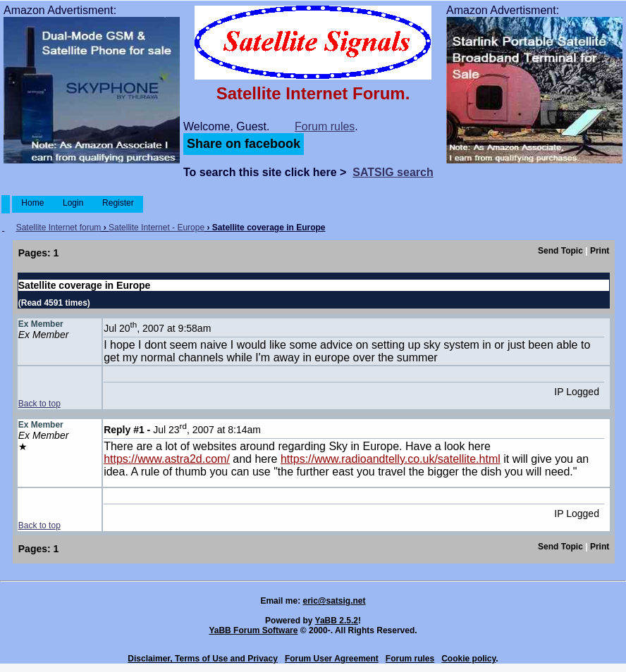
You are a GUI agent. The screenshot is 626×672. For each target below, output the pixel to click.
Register (118, 203)
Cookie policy (468, 659)
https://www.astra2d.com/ (167, 459)
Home (33, 203)
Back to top (39, 404)
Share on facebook (244, 144)
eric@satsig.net (334, 601)
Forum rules (325, 126)
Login (73, 203)
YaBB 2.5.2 (337, 621)
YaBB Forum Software (253, 630)
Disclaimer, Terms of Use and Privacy (203, 659)
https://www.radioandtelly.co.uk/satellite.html (391, 459)
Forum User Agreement (332, 659)
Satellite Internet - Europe (156, 228)
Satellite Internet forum (59, 228)
